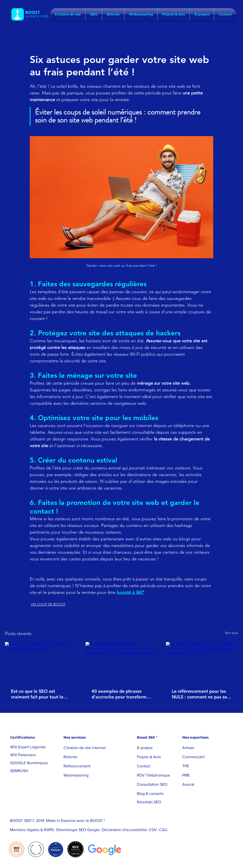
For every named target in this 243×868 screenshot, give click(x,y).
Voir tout (231, 633)
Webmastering (76, 775)
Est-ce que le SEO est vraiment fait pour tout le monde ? (37, 694)
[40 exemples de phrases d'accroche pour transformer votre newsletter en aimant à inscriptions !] (122, 662)
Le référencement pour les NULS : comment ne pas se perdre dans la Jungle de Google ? (199, 694)
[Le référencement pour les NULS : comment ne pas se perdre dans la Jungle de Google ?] (202, 662)
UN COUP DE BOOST (48, 604)
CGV (153, 830)
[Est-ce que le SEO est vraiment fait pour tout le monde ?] (41, 662)
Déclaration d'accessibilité (124, 830)
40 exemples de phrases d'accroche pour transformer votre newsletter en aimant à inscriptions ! (121, 694)
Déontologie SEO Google (77, 830)
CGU (163, 830)
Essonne (68, 821)
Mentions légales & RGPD (32, 830)
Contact (144, 766)
